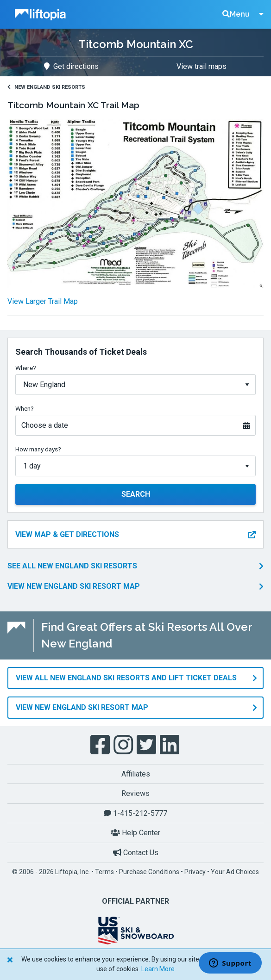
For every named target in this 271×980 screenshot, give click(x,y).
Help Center (135, 833)
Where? (26, 368)
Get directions (71, 66)
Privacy (195, 872)
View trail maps (202, 66)
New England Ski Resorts (46, 87)
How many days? (38, 449)
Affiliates (136, 774)
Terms (104, 872)
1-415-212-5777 (135, 813)
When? (25, 408)
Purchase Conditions (149, 872)
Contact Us (136, 853)
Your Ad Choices (235, 872)
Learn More (158, 969)
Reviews (135, 793)
